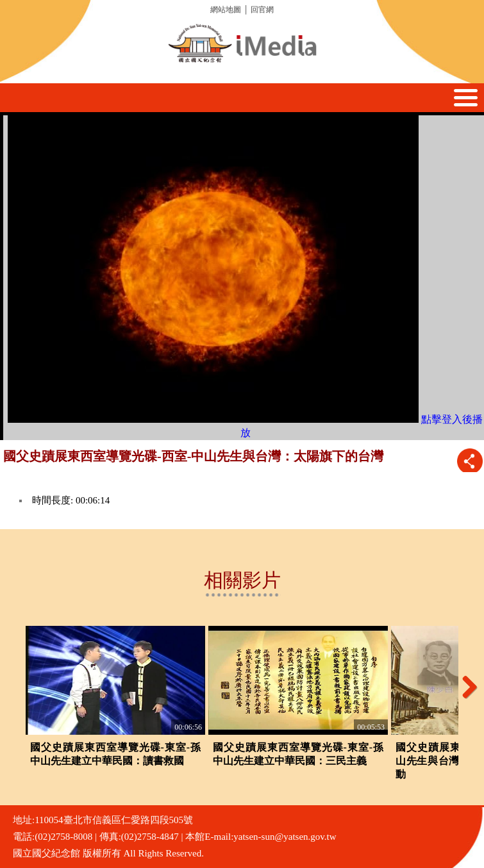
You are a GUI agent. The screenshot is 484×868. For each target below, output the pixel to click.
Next (465, 687)
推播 (470, 461)
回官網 (262, 10)
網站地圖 (226, 10)
